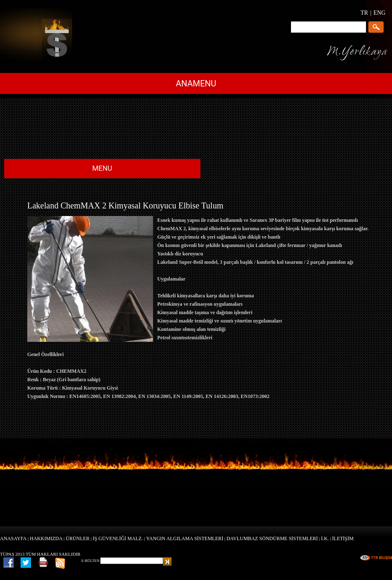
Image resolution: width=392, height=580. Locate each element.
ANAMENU (196, 83)
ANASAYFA (13, 538)
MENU (102, 168)
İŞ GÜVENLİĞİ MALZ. (118, 538)
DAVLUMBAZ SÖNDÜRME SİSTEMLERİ (272, 538)
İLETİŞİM (343, 538)
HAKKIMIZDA (46, 538)
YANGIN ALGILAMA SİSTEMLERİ (185, 538)
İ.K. (325, 538)
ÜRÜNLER (78, 538)
